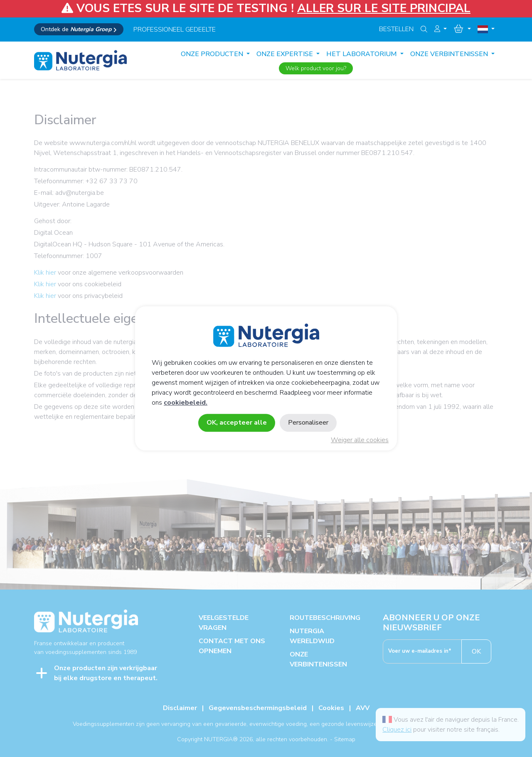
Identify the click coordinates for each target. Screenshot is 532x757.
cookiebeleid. (186, 403)
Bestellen (396, 29)
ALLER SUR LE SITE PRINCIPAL (384, 8)
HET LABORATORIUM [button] (362, 54)
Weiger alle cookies (360, 440)
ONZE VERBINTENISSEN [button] (450, 54)
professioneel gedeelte (175, 29)
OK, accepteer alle (237, 423)
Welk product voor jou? (316, 68)
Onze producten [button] (213, 54)
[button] (441, 29)
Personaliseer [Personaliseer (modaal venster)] (308, 423)
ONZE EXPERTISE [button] (286, 54)
